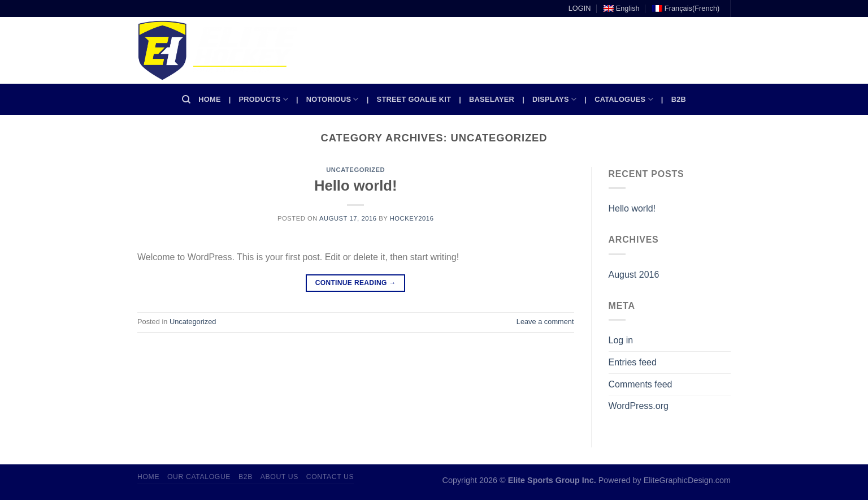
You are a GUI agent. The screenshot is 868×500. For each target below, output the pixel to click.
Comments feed (641, 384)
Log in (621, 340)
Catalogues (624, 99)
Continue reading (356, 283)
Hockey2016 (412, 218)
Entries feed (633, 362)
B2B (679, 99)
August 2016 (634, 275)
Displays (554, 99)
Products (264, 99)
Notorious (333, 99)
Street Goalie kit (414, 99)
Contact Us (330, 477)
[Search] (186, 100)
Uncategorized (355, 170)
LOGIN (580, 8)
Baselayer (492, 99)
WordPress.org (639, 406)
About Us (279, 477)
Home (209, 99)
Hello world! (355, 186)
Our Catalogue (199, 477)
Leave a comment (545, 322)
